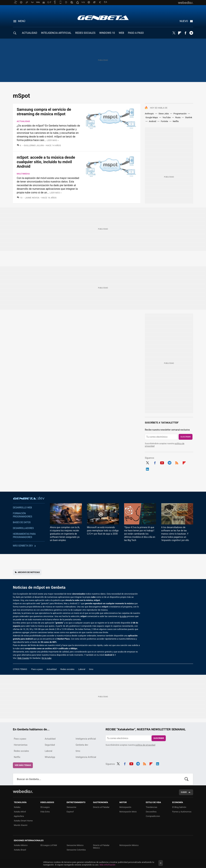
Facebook (185, 33)
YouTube (167, 117)
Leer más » (53, 140)
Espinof (70, 812)
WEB (121, 33)
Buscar (187, 779)
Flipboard (180, 33)
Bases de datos (22, 522)
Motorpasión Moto (128, 812)
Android (152, 121)
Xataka (17, 807)
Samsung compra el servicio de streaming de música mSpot (44, 112)
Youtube (162, 462)
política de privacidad (145, 745)
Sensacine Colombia (76, 850)
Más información (108, 865)
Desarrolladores (23, 528)
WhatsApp (50, 757)
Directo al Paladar (101, 807)
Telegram (191, 33)
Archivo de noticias (29, 572)
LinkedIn (147, 469)
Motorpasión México (129, 845)
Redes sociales (67, 669)
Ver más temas (23, 765)
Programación (180, 114)
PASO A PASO (136, 33)
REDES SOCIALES (85, 33)
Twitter (174, 33)
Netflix (176, 121)
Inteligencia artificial (86, 739)
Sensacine (71, 807)
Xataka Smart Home (23, 821)
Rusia (178, 117)
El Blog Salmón (179, 807)
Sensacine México (75, 845)
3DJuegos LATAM (49, 845)
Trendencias (152, 807)
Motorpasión (125, 807)
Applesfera (19, 816)
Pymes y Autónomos (182, 812)
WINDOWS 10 (107, 33)
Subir (184, 792)
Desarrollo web (22, 508)
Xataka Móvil (20, 812)
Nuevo (184, 21)
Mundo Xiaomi (21, 825)
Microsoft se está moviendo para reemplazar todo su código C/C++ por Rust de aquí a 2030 (103, 531)
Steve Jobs (164, 114)
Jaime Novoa (32, 198)
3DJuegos (45, 807)
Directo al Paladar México (101, 847)
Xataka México (21, 845)
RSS (177, 462)
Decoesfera (151, 812)
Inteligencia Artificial (86, 757)
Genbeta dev (29, 498)
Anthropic (149, 114)
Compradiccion (153, 816)
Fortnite (164, 121)
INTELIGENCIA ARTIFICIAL (56, 33)
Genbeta (103, 18)
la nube (123, 616)
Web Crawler (23, 658)
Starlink (189, 117)
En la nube (47, 658)
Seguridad (50, 745)
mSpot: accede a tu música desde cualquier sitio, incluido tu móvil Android (46, 162)
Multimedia (23, 174)
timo (91, 669)
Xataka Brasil (20, 850)
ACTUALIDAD (30, 33)
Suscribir (186, 437)
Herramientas (21, 745)
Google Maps (152, 117)
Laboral (82, 669)
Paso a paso (37, 669)
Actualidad (23, 121)
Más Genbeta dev (23, 546)
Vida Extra (45, 812)
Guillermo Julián (34, 145)
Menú (22, 21)
